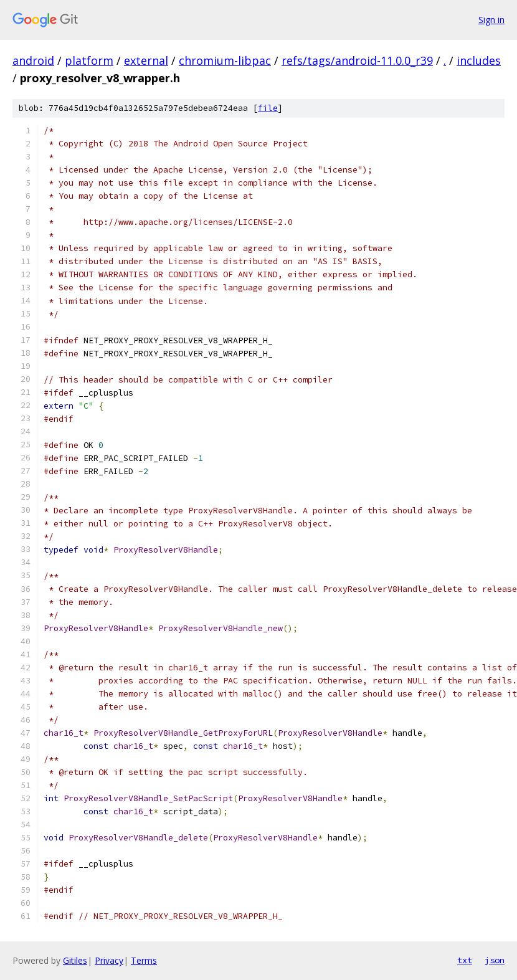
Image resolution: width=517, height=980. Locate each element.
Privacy (109, 960)
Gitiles (75, 960)
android (33, 60)
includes (479, 60)
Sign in (491, 20)
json (495, 960)
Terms (144, 960)
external (146, 60)
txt (465, 960)
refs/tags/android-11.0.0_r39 (357, 60)
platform (89, 60)
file (268, 108)
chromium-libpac (225, 60)
